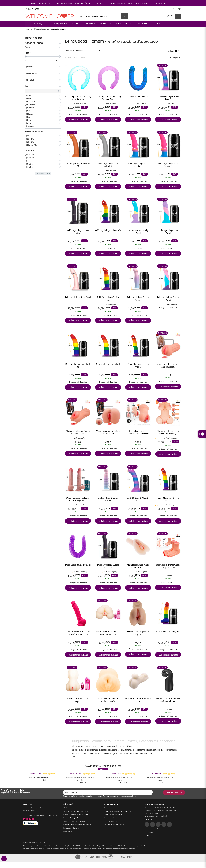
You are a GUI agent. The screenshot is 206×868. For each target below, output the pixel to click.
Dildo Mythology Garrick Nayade (138, 298)
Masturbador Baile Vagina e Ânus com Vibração (108, 633)
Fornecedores (149, 832)
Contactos (148, 819)
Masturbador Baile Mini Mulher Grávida (108, 700)
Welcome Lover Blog (152, 829)
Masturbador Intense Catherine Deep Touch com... (138, 432)
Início (28, 29)
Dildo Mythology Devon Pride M (138, 365)
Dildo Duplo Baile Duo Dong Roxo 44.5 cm (108, 98)
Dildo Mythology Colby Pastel (138, 232)
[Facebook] (147, 824)
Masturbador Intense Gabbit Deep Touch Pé (168, 566)
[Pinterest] (158, 824)
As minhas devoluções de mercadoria (117, 811)
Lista (180, 51)
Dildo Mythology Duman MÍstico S (78, 232)
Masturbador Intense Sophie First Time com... (78, 432)
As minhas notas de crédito (114, 815)
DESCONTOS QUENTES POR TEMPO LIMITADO (129, 3)
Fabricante (148, 836)
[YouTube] (169, 824)
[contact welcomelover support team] (4, 859)
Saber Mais (29, 819)
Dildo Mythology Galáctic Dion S (168, 98)
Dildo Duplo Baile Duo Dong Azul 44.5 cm (78, 98)
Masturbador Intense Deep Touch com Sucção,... (168, 432)
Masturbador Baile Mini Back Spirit (138, 700)
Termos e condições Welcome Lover (76, 811)
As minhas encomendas (113, 808)
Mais (73, 757)
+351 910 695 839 (151, 814)
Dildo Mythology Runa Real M (78, 165)
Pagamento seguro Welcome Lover (76, 818)
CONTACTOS (33, 9)
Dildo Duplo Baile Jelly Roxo (78, 565)
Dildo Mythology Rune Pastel (78, 297)
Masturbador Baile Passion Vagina (78, 700)
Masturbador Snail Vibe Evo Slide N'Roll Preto (168, 700)
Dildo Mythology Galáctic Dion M (138, 499)
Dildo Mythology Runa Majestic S (108, 165)
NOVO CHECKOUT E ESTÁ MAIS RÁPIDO (74, 3)
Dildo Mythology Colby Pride (108, 230)
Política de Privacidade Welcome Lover (77, 825)
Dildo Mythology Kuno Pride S (108, 365)
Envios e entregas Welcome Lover (76, 815)
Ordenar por (69, 51)
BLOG (100, 3)
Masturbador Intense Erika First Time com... (168, 365)
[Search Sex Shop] (124, 16)
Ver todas (103, 769)
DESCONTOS (160, 3)
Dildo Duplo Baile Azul (138, 97)
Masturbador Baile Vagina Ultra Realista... (138, 566)
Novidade (162, 65)
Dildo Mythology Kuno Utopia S (168, 165)
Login (179, 9)
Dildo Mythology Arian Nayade (108, 499)
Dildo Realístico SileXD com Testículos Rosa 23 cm (78, 633)
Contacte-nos (68, 808)
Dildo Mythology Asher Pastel (168, 232)
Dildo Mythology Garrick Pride (108, 298)
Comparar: (176, 58)
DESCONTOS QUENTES (40, 3)
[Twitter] (153, 824)
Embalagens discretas (71, 828)
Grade (176, 51)
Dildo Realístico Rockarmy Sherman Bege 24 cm (78, 499)
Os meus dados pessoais (113, 821)
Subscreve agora (174, 793)
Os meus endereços (111, 818)
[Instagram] (164, 824)
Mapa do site (68, 831)
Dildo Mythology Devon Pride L (168, 499)
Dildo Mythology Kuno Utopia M (138, 165)
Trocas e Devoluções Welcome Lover (77, 821)
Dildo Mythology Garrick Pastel (168, 298)
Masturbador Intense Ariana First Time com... (108, 432)
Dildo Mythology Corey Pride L (168, 633)
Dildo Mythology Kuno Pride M (78, 365)
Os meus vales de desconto (114, 825)
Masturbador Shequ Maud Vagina (138, 633)
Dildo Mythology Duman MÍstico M (108, 566)
